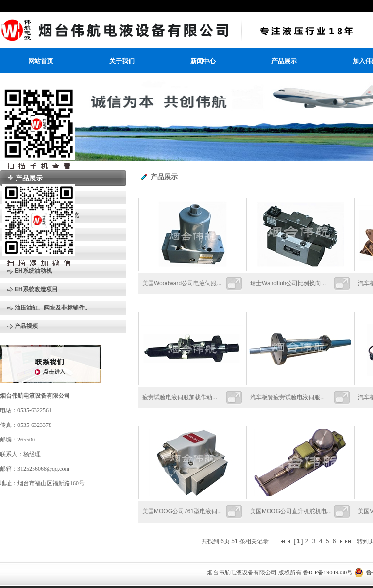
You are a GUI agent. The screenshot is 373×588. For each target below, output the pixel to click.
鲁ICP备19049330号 (328, 572)
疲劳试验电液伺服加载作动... (180, 397)
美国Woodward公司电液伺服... (182, 283)
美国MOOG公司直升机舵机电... (291, 511)
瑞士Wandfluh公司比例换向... (288, 283)
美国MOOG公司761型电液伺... (182, 511)
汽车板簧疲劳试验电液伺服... (288, 397)
